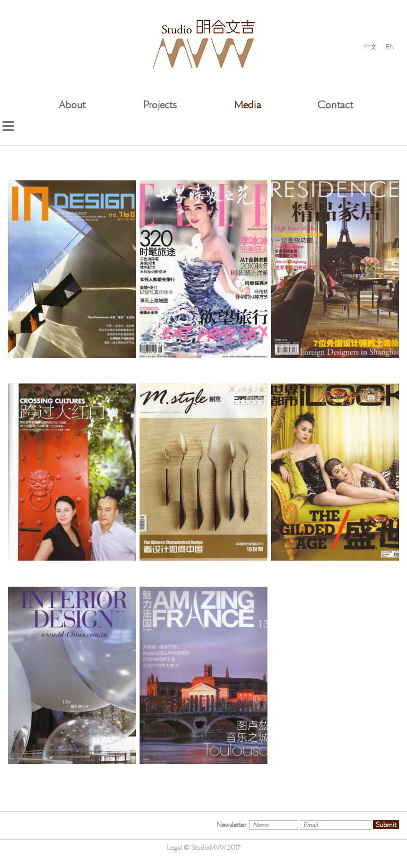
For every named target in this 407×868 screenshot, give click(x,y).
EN (390, 46)
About (72, 105)
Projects (160, 105)
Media (248, 105)
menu (8, 126)
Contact (335, 105)
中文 (370, 47)
